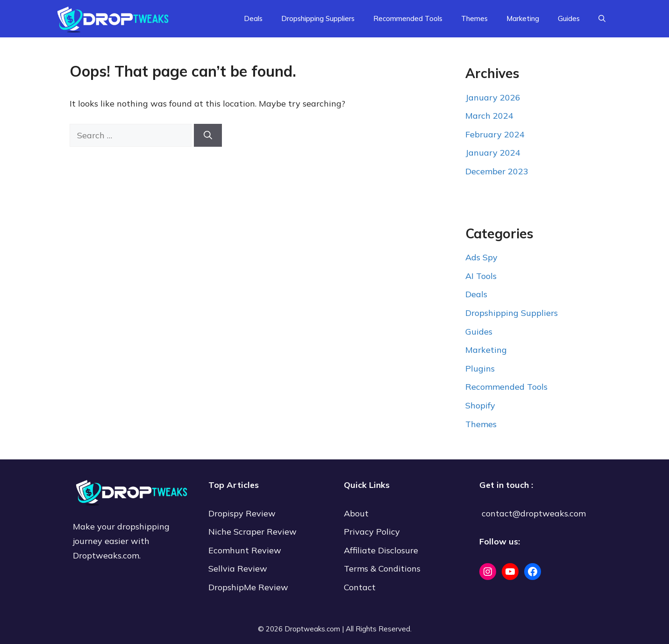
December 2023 (497, 171)
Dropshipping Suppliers (318, 18)
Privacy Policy (372, 532)
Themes (474, 18)
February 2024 (495, 134)
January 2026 (493, 97)
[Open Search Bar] (602, 19)
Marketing (523, 18)
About (356, 513)
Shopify (480, 405)
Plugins (480, 369)
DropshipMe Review (248, 587)
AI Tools (481, 276)
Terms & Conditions (382, 569)
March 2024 (489, 116)
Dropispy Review (242, 513)
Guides (569, 18)
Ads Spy (481, 257)
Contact (360, 587)
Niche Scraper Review (254, 532)
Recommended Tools (408, 18)
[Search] (208, 135)
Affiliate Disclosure (381, 550)
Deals (253, 18)
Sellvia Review (239, 569)
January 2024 (493, 153)
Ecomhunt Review (245, 550)
